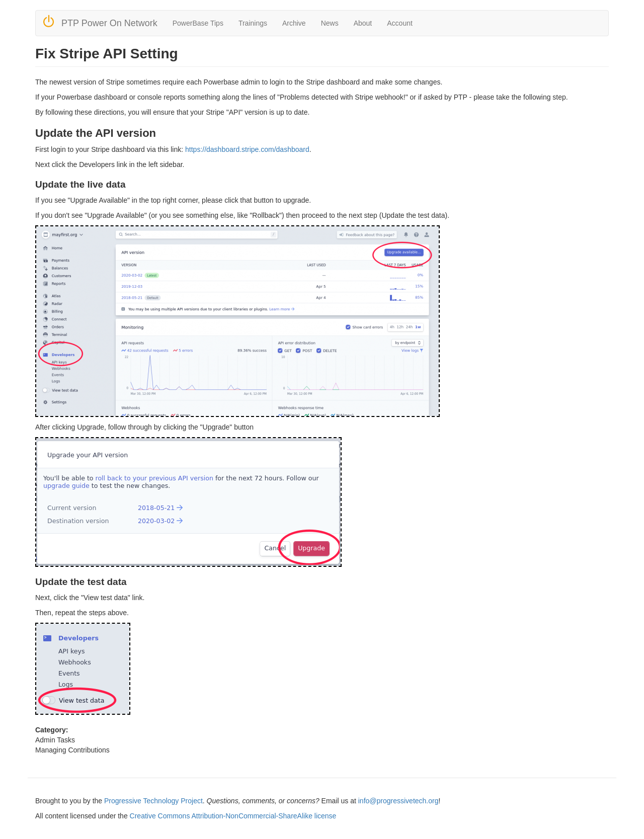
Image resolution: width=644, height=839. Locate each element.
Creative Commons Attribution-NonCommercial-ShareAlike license (233, 816)
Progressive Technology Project (153, 801)
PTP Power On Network (109, 23)
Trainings (253, 23)
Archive (294, 23)
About (363, 23)
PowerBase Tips (198, 23)
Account (400, 23)
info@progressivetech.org (398, 801)
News (330, 23)
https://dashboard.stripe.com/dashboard (247, 149)
